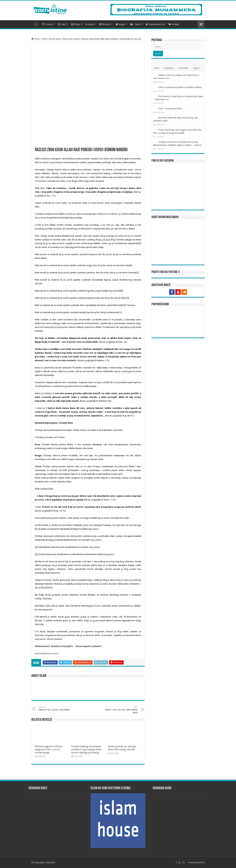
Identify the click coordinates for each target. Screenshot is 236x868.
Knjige (120, 24)
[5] (140, 243)
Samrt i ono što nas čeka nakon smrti (120, 710)
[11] (120, 312)
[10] (124, 305)
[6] (131, 265)
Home (36, 39)
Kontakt (174, 24)
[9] (128, 298)
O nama (47, 24)
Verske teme (55, 39)
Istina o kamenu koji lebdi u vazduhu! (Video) (180, 87)
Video (76, 24)
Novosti (105, 24)
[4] (71, 243)
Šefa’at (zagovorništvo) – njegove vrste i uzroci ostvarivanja (49, 749)
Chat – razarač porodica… (171, 109)
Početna (36, 24)
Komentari (183, 68)
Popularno (169, 68)
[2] (133, 225)
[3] (69, 236)
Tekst (62, 24)
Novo (157, 68)
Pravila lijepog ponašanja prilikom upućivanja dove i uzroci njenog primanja (87, 749)
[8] (122, 291)
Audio (90, 24)
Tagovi (196, 68)
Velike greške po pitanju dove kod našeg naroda (122, 748)
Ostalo (135, 24)
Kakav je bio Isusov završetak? (56, 709)
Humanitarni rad (155, 24)
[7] (137, 273)
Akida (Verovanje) (71, 39)
